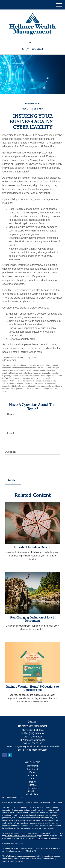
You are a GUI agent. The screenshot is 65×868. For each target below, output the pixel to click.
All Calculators (32, 794)
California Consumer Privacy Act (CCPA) (21, 836)
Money (32, 782)
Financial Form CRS (14, 797)
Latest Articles (32, 788)
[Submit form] (13, 480)
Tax (32, 779)
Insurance (32, 775)
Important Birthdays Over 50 (32, 547)
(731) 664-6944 (32, 49)
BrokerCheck (57, 802)
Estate (32, 772)
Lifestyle (32, 785)
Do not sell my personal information (46, 838)
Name (11, 414)
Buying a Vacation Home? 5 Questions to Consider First (32, 688)
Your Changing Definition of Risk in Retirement (33, 619)
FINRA (27, 851)
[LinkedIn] (30, 42)
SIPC (34, 851)
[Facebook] (34, 42)
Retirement (32, 766)
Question (10, 452)
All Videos (32, 791)
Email (10, 433)
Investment (32, 769)
